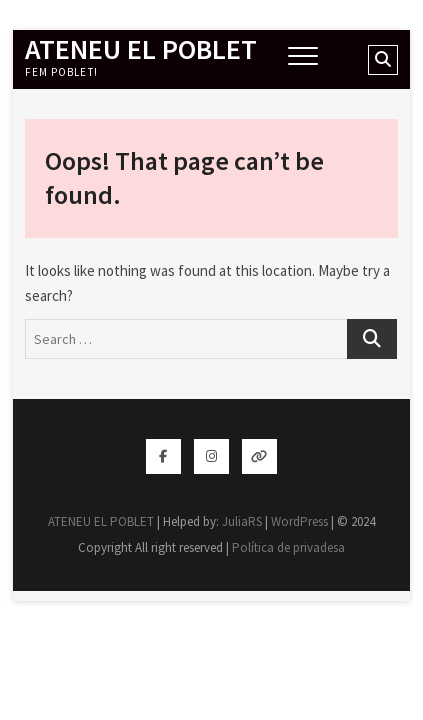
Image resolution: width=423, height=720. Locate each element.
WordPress (299, 521)
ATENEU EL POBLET (141, 49)
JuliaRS (242, 521)
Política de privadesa (288, 547)
